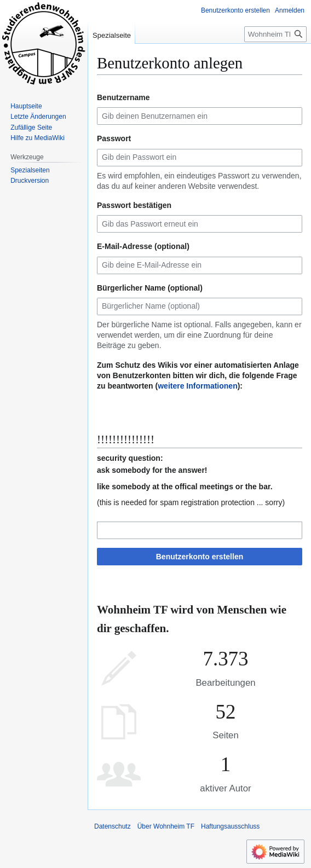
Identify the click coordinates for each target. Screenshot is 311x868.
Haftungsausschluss (230, 826)
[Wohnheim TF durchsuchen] (275, 34)
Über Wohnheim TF (166, 826)
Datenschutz (113, 826)
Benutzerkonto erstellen (200, 557)
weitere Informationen (197, 386)
